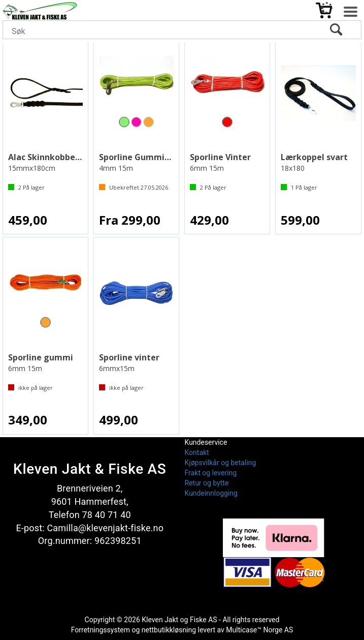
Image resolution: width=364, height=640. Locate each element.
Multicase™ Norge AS (259, 630)
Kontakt (197, 452)
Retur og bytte (207, 483)
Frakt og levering (211, 473)
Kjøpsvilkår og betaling (221, 463)
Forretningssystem (101, 630)
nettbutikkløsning (169, 630)
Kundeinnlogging (211, 493)
